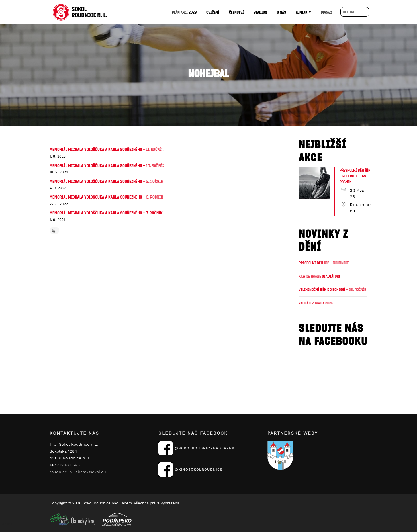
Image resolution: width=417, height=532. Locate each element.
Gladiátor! (319, 276)
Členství (236, 12)
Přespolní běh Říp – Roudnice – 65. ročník (355, 176)
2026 (184, 12)
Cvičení (213, 12)
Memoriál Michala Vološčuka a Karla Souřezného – (107, 165)
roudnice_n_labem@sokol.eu (78, 472)
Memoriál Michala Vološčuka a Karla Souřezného (107, 149)
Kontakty (303, 12)
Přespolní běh (324, 263)
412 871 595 (68, 465)
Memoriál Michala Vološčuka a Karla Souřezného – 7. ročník (106, 213)
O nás (281, 12)
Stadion (260, 12)
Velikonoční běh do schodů (332, 289)
